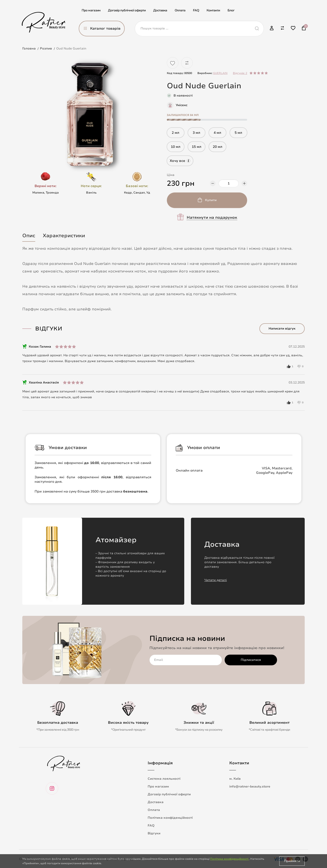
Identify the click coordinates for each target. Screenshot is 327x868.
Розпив (46, 48)
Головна (29, 48)
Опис (29, 236)
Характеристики (64, 236)
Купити (211, 200)
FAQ (196, 10)
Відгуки (154, 833)
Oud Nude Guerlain (71, 48)
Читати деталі (216, 580)
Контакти (213, 10)
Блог (231, 10)
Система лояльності (164, 779)
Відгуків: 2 (240, 73)
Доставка (160, 10)
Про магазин (91, 10)
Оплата (180, 10)
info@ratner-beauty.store (250, 787)
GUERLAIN (220, 73)
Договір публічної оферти (127, 10)
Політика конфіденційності (170, 818)
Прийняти (292, 861)
